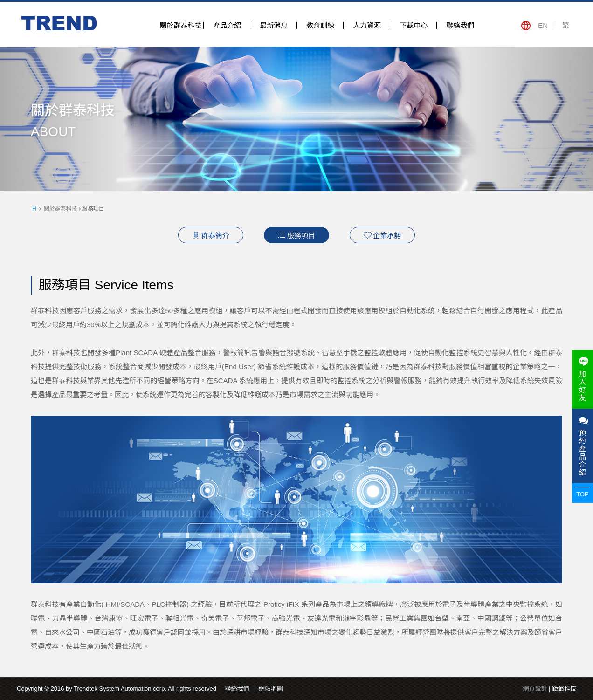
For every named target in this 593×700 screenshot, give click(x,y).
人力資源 (367, 25)
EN (543, 25)
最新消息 (274, 25)
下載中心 (414, 25)
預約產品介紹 (583, 446)
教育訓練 (320, 25)
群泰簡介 (211, 235)
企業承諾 (382, 235)
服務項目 (296, 235)
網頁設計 (535, 689)
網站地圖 (271, 689)
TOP (583, 494)
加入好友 (583, 379)
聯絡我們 (460, 25)
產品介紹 (227, 25)
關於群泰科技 (180, 25)
